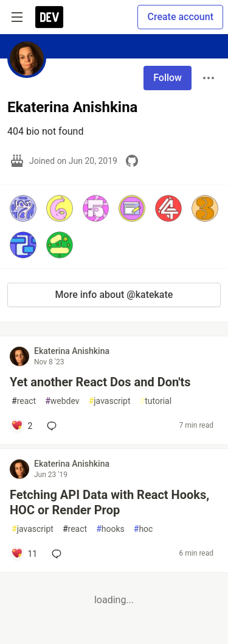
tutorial (156, 401)
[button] (23, 208)
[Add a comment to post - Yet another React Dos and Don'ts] (22, 426)
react (24, 401)
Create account (180, 17)
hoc (143, 529)
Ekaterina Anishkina (72, 351)
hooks (110, 529)
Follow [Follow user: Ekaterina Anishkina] (168, 78)
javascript (110, 401)
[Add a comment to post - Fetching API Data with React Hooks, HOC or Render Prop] (24, 554)
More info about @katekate (114, 295)
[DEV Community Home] (49, 17)
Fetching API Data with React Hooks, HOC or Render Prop (109, 502)
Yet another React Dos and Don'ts (100, 382)
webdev (62, 401)
